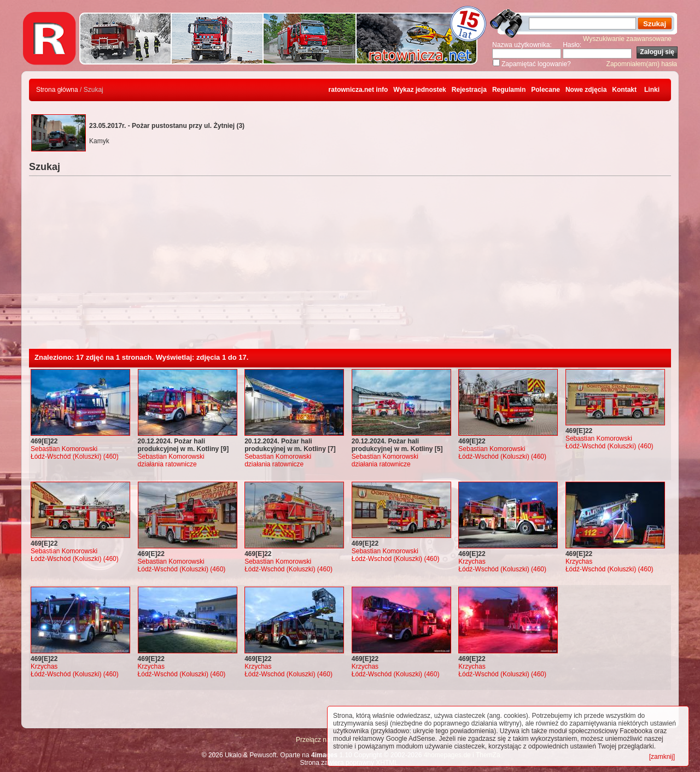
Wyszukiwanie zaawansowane (627, 39)
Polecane (546, 90)
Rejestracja (469, 90)
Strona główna (57, 90)
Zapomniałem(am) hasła (642, 64)
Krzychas (472, 562)
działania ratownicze (167, 464)
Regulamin (509, 90)
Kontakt (624, 90)
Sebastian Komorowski (64, 449)
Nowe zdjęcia (586, 90)
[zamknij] (662, 757)
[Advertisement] (350, 267)
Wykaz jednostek (419, 90)
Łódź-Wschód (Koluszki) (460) (75, 457)
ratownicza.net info (358, 90)
